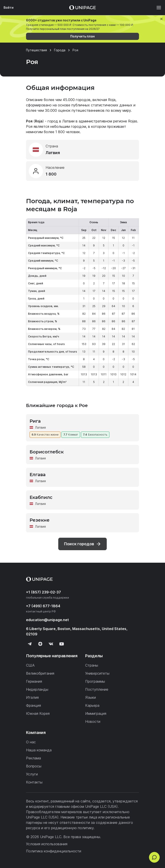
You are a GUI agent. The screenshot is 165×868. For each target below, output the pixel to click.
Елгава (38, 475)
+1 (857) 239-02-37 (43, 592)
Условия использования (47, 844)
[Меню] (157, 8)
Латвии (68, 121)
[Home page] (82, 8)
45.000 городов (77, 100)
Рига (35, 421)
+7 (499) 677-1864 (43, 606)
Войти (9, 7)
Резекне (40, 520)
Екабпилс (41, 497)
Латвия (40, 427)
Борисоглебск (47, 452)
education (47, 620)
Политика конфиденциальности (54, 851)
